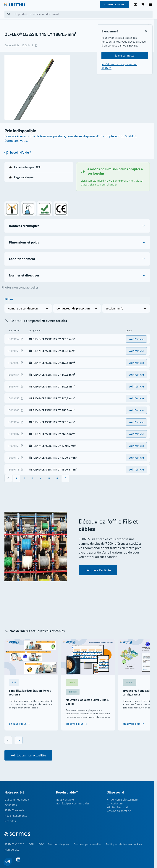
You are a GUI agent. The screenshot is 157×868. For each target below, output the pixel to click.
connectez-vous (114, 4)
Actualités (11, 805)
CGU (31, 844)
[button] (28, 308)
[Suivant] (65, 478)
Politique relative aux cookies (124, 844)
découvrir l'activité (98, 570)
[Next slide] (19, 740)
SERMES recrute (14, 810)
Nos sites (10, 821)
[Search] (9, 14)
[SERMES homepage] (15, 4)
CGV (41, 844)
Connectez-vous (16, 141)
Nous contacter (65, 800)
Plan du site (12, 850)
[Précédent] (8, 478)
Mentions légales (59, 844)
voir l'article (136, 339)
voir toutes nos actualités (28, 755)
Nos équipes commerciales (73, 803)
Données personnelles (88, 844)
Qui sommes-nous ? (17, 800)
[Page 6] (57, 478)
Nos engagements (16, 816)
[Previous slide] (8, 740)
